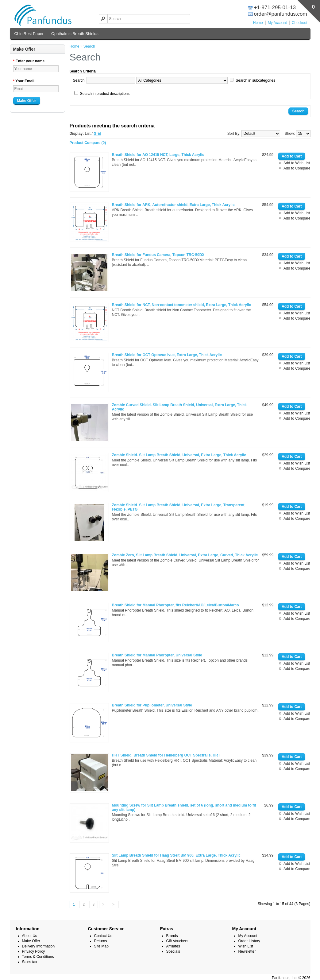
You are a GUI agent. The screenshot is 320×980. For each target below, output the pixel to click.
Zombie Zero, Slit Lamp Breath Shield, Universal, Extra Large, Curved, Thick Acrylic (185, 555)
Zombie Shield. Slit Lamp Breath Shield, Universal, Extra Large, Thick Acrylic (179, 455)
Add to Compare (297, 168)
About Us (30, 936)
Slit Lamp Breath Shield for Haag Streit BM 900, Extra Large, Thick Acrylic (176, 855)
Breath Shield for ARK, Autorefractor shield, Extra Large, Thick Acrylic (173, 205)
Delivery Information (39, 946)
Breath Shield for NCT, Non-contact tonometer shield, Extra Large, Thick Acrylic (182, 305)
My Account (277, 23)
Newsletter (247, 951)
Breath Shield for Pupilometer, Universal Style (152, 705)
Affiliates (173, 946)
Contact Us (103, 936)
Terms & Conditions (38, 957)
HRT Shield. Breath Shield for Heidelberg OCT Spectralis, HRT (166, 755)
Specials (173, 951)
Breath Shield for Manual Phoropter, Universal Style (157, 655)
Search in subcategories (255, 80)
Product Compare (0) (88, 143)
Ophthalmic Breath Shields (75, 34)
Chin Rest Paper (29, 34)
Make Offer (27, 101)
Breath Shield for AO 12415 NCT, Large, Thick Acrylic (158, 155)
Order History (249, 941)
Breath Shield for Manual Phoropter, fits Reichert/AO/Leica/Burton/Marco (175, 605)
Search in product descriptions (105, 94)
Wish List (246, 946)
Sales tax (30, 962)
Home (258, 23)
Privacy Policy (34, 951)
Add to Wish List (297, 163)
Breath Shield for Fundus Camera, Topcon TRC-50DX (158, 255)
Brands (172, 936)
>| (114, 904)
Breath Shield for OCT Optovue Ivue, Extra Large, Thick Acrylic (167, 355)
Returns (101, 941)
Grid (97, 134)
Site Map (101, 946)
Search (89, 46)
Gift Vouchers (177, 941)
